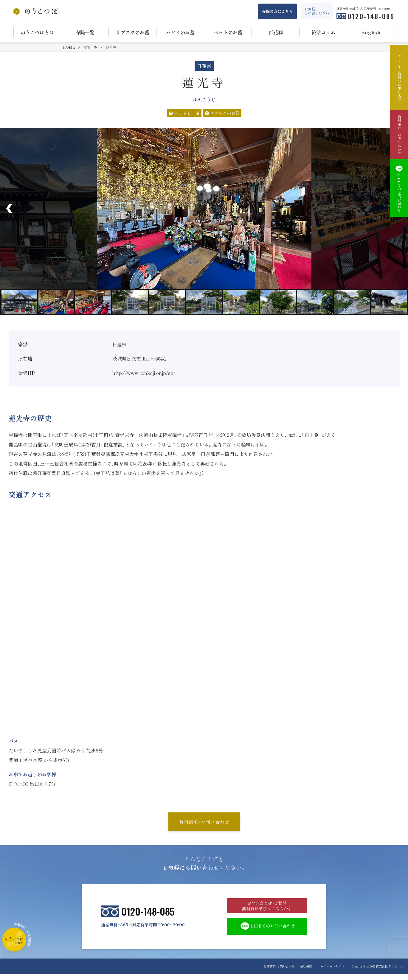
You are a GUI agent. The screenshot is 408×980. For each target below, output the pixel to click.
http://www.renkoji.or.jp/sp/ (144, 373)
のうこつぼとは (37, 32)
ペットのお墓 (228, 32)
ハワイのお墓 (180, 32)
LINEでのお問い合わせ (267, 932)
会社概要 (305, 972)
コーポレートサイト (331, 972)
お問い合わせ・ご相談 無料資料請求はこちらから (267, 908)
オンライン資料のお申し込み (399, 78)
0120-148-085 (371, 16)
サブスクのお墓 (133, 32)
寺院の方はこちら (277, 11)
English (371, 32)
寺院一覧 (85, 32)
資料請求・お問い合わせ (204, 822)
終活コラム (323, 32)
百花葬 (276, 32)
